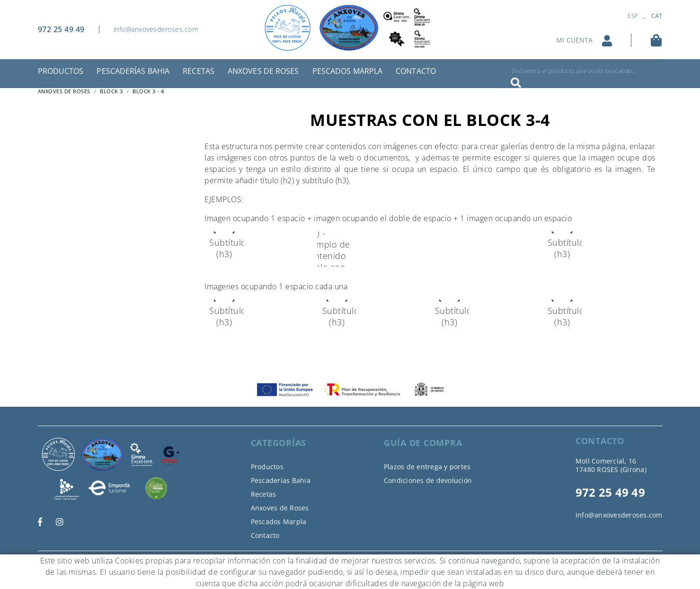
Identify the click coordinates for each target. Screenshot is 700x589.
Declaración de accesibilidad (230, 562)
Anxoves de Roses (280, 508)
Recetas (264, 494)
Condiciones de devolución (428, 480)
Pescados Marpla (279, 522)
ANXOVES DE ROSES (64, 91)
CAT (657, 16)
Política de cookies (67, 562)
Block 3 (111, 91)
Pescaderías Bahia (281, 480)
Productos (267, 467)
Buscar (516, 83)
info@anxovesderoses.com (156, 29)
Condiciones (162, 562)
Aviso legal (120, 562)
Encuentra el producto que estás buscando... (574, 71)
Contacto (265, 535)
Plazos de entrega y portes (427, 467)
